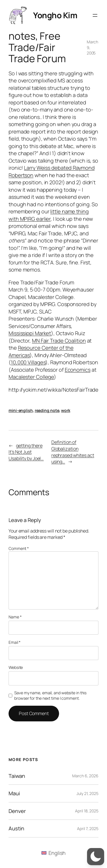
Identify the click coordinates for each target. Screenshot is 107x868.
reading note (47, 410)
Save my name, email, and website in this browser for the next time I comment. (50, 696)
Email (15, 642)
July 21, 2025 (87, 793)
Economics (78, 370)
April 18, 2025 (87, 811)
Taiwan (17, 776)
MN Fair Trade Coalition (59, 341)
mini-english (21, 410)
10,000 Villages (28, 362)
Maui (14, 793)
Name (15, 617)
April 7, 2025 (88, 828)
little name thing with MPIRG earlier (49, 215)
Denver (17, 811)
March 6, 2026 (85, 776)
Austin (16, 828)
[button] (96, 857)
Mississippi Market (30, 333)
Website (16, 667)
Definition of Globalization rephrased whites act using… (73, 452)
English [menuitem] (57, 853)
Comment (19, 548)
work (66, 410)
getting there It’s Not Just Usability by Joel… (26, 452)
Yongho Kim (55, 15)
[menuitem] (53, 853)
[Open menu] (95, 15)
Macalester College (31, 377)
